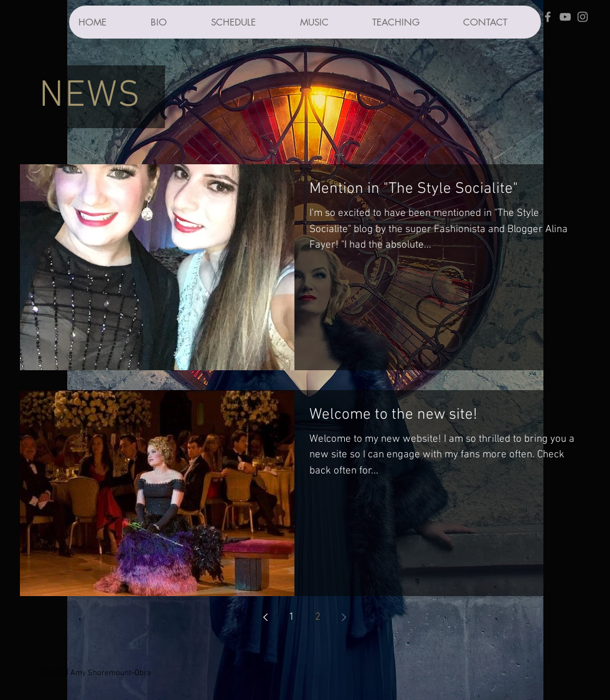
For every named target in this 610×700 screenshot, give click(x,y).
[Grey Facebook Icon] (548, 17)
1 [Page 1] (292, 617)
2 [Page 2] (318, 617)
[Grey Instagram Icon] (583, 17)
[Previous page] (266, 617)
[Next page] (344, 617)
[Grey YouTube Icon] (565, 17)
